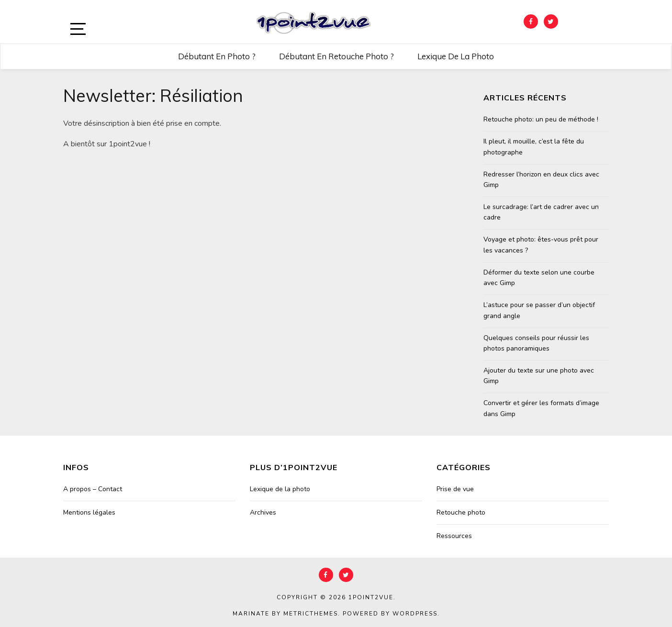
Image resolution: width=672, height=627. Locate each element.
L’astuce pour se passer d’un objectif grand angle (539, 310)
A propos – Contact (93, 489)
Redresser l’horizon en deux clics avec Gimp (541, 180)
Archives (263, 512)
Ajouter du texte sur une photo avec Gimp (539, 376)
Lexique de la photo (456, 56)
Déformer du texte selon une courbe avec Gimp (539, 278)
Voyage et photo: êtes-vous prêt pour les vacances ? (541, 245)
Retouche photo (461, 512)
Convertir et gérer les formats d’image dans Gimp (541, 408)
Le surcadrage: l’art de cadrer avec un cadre (541, 212)
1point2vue (371, 597)
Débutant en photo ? (217, 56)
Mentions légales (89, 512)
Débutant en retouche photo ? (336, 56)
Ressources (454, 536)
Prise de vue (455, 489)
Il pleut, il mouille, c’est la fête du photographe (534, 147)
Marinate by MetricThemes (285, 614)
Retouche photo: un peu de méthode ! (541, 119)
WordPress (415, 614)
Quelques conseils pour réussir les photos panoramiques (536, 343)
